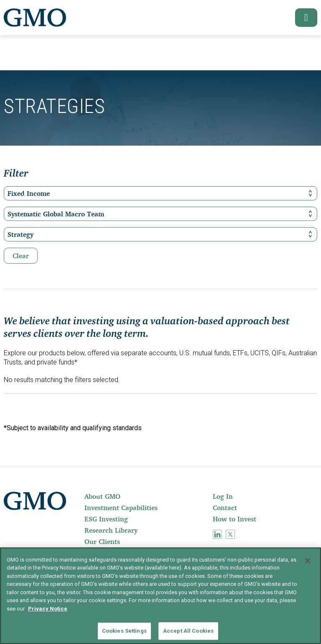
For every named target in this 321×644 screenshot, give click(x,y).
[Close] (308, 561)
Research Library (111, 530)
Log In (223, 496)
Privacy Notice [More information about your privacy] (48, 609)
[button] (302, 18)
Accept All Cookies (188, 631)
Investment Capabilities (121, 508)
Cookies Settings (124, 631)
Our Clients (102, 541)
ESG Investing (106, 519)
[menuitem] (148, 496)
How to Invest (234, 519)
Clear (21, 256)
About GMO (102, 496)
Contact (225, 508)
